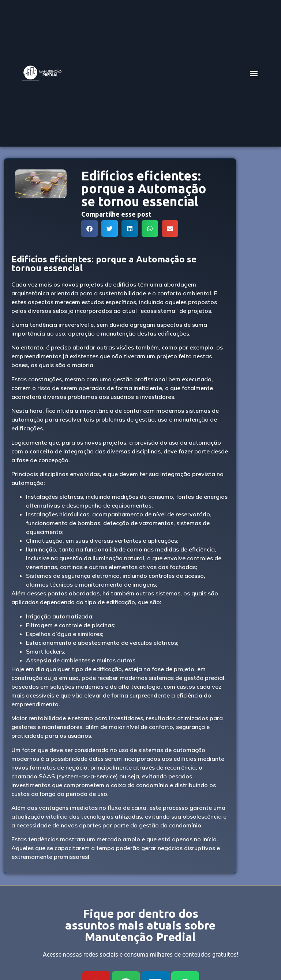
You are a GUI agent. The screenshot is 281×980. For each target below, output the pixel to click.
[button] (254, 73)
